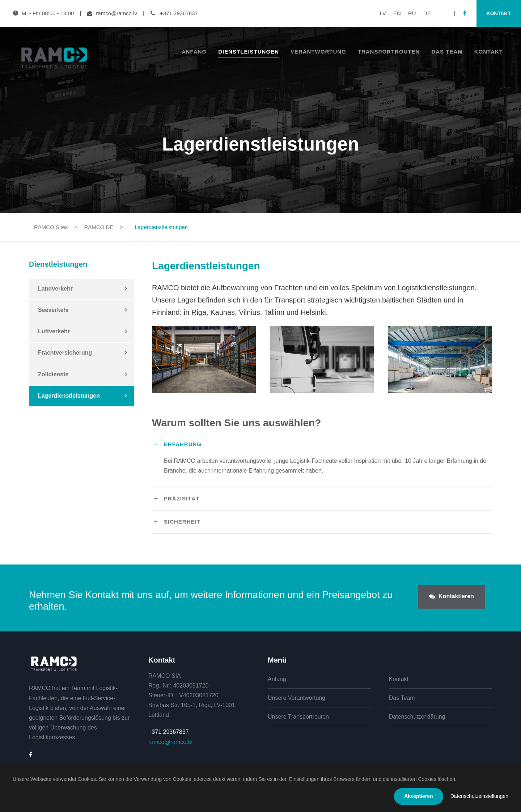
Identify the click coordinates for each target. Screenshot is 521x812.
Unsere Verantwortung (296, 698)
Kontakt (499, 13)
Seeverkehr (54, 310)
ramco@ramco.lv (117, 13)
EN (397, 13)
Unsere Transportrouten (298, 717)
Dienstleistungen (249, 52)
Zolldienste (53, 374)
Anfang (194, 52)
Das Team (447, 52)
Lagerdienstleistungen (69, 396)
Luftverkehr (54, 331)
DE (427, 13)
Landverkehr (55, 289)
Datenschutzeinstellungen (479, 796)
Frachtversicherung (65, 353)
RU (412, 13)
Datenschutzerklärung (417, 717)
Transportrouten (389, 52)
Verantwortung (318, 52)
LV (383, 13)
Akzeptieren (418, 796)
